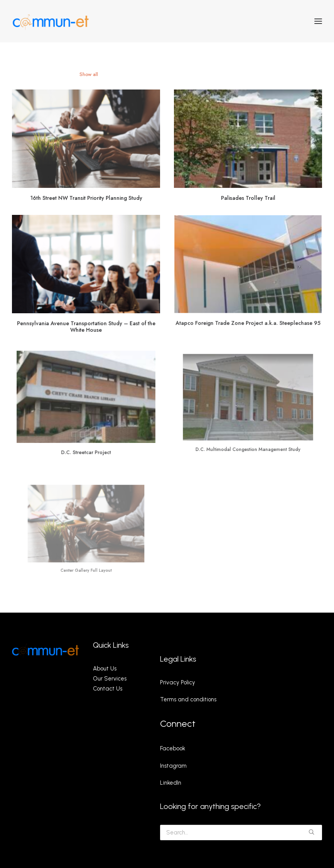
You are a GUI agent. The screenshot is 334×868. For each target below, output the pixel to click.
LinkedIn (171, 783)
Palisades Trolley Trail (248, 197)
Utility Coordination (202, 74)
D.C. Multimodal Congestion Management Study (248, 433)
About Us (105, 669)
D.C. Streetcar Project (86, 440)
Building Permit (156, 74)
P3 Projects (119, 74)
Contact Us (108, 689)
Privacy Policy (178, 682)
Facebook (173, 748)
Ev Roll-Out (243, 74)
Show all (89, 74)
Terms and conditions (188, 699)
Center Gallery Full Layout (86, 555)
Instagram (173, 766)
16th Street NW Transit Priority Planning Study (86, 198)
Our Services (110, 679)
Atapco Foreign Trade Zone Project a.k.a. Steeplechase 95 (248, 319)
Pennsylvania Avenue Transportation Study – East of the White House (86, 324)
